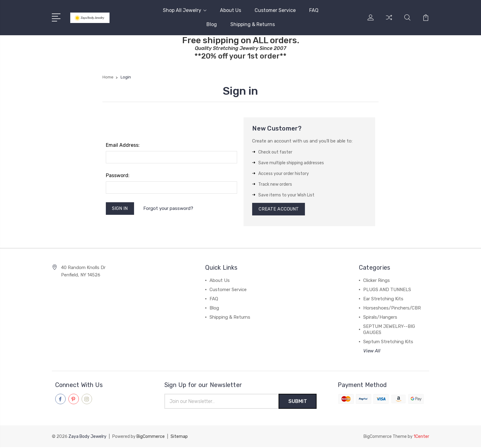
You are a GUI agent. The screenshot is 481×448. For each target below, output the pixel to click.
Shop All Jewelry (185, 10)
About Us (231, 10)
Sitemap (179, 437)
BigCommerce (151, 437)
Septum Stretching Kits (388, 343)
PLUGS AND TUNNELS (387, 290)
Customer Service (275, 10)
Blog (212, 24)
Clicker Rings (377, 281)
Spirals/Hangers (380, 318)
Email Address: (123, 145)
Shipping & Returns (253, 24)
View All (372, 352)
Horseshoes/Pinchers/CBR (392, 309)
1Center (421, 437)
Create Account (279, 210)
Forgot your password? (169, 209)
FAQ (314, 10)
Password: (118, 175)
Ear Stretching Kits (383, 300)
